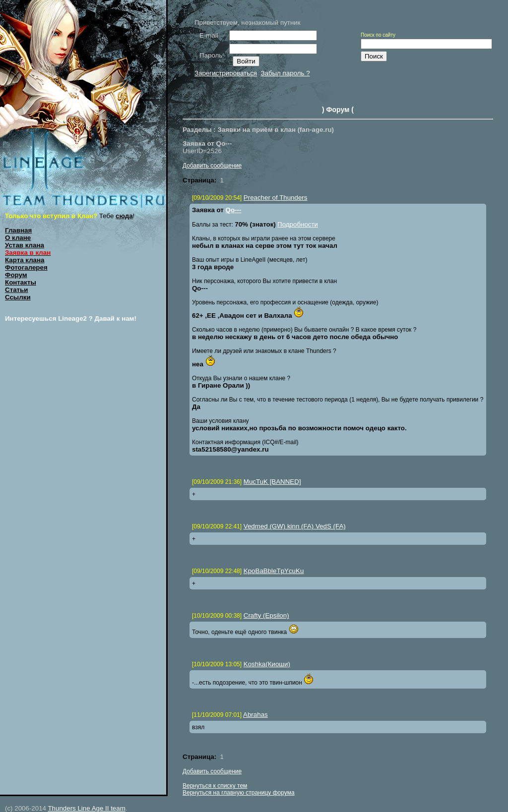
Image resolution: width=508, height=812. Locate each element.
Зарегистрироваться (226, 73)
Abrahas (255, 715)
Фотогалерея (26, 267)
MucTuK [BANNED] (272, 482)
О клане (18, 238)
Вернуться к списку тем (215, 786)
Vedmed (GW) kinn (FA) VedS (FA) (295, 526)
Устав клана (25, 245)
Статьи (16, 290)
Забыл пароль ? (285, 73)
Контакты (21, 282)
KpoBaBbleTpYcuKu (274, 571)
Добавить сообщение (212, 166)
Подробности (298, 224)
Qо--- (234, 210)
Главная (18, 230)
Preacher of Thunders (276, 198)
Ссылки (18, 297)
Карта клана (25, 260)
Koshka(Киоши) (267, 664)
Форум (16, 275)
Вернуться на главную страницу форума (239, 793)
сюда (124, 216)
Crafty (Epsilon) (266, 615)
